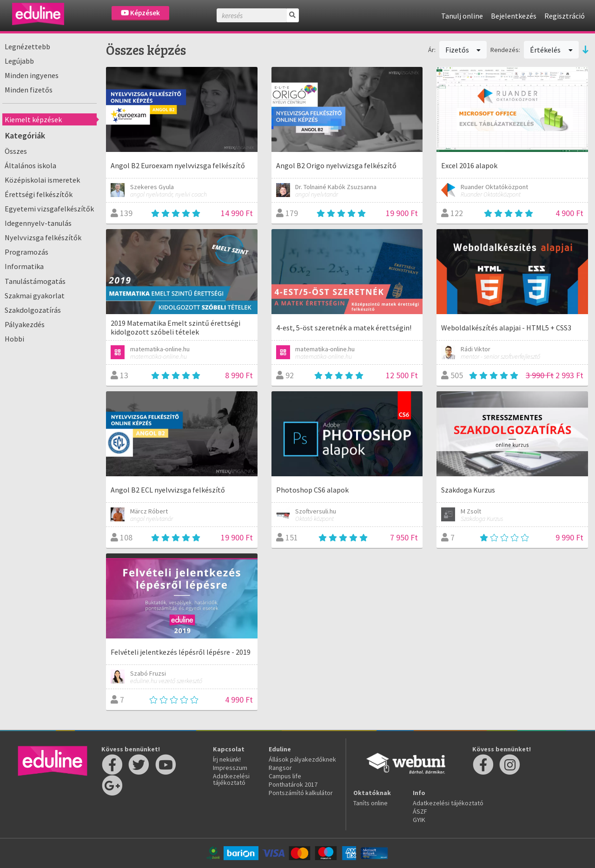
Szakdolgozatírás (33, 310)
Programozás (26, 252)
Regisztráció (565, 16)
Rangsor (280, 768)
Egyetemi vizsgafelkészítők (49, 209)
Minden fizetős (29, 90)
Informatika (24, 266)
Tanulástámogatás (35, 281)
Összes (16, 151)
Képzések (140, 13)
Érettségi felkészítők (39, 194)
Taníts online (370, 803)
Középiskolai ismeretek (42, 180)
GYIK (419, 820)
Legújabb (19, 61)
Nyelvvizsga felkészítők (43, 237)
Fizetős (463, 50)
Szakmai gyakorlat (35, 296)
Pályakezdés (25, 324)
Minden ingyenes (32, 75)
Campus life (285, 776)
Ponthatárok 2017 (293, 784)
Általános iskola (30, 165)
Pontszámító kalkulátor (301, 793)
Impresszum (230, 768)
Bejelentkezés (514, 16)
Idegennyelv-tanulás (38, 223)
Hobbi (14, 339)
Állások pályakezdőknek (302, 759)
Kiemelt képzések (33, 119)
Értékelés (551, 50)
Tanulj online (462, 16)
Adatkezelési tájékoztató (231, 779)
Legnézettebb (27, 46)
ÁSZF (420, 811)
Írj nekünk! (227, 759)
